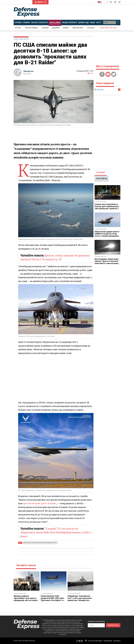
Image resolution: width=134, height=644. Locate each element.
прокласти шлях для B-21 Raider (40, 503)
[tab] (101, 173)
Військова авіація (44, 543)
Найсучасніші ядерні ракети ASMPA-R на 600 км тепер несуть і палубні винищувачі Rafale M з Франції (107, 235)
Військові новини (30, 543)
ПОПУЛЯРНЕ (102, 179)
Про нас (18, 28)
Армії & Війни (24, 39)
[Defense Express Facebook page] (107, 2)
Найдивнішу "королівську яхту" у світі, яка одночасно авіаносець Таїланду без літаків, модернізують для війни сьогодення (80, 600)
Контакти (91, 28)
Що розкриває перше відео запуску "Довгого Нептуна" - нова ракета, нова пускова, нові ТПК (107, 262)
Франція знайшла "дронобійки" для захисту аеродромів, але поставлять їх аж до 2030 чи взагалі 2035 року (27, 600)
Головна (16, 39)
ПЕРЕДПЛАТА (108, 641)
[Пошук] (118, 22)
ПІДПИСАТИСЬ (113, 625)
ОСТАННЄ (101, 172)
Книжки (66, 28)
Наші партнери (78, 28)
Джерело (28, 71)
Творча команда (31, 28)
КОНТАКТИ (117, 641)
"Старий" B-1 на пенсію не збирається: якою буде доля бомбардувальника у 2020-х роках (53, 532)
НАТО (54, 543)
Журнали (45, 28)
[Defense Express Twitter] (115, 2)
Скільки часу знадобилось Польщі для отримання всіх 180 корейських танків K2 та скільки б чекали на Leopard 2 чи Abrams (107, 208)
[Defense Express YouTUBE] (111, 2)
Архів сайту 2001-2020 (108, 28)
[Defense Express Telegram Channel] (119, 2)
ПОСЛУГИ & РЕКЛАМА (95, 641)
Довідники (56, 28)
